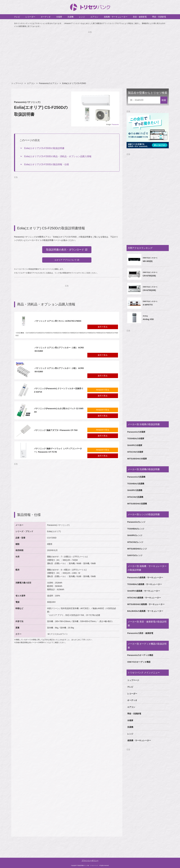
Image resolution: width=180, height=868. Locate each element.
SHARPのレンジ (135, 535)
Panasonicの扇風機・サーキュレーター (145, 577)
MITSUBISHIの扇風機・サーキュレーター (146, 604)
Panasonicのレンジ (136, 522)
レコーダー (30, 17)
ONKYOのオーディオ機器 (139, 662)
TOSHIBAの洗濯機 (136, 484)
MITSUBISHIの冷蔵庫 (137, 459)
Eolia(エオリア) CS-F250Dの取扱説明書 (44, 148)
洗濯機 (70, 17)
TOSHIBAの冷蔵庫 (136, 439)
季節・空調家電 (159, 17)
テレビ (17, 17)
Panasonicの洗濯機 (136, 477)
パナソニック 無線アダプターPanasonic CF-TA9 (56, 430)
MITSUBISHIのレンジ (137, 549)
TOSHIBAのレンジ (136, 529)
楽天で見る (103, 327)
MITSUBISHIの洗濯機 (137, 504)
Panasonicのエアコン (49, 83)
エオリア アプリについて (66, 260)
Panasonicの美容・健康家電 (140, 633)
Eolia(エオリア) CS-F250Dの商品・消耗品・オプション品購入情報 (58, 156)
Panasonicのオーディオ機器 (140, 655)
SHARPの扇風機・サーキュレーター (144, 591)
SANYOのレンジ (135, 555)
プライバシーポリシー (90, 861)
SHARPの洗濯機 (135, 490)
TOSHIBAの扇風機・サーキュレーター (145, 584)
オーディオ (46, 17)
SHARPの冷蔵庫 (135, 445)
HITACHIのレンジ (135, 542)
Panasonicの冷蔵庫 (136, 432)
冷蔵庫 (59, 17)
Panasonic (115, 124)
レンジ (82, 17)
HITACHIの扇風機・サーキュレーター (144, 598)
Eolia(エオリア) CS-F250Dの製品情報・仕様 (47, 164)
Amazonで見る (103, 390)
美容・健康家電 (140, 17)
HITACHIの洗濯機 (135, 497)
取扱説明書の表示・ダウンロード (65, 250)
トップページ (17, 83)
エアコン (94, 17)
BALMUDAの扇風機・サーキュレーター (145, 611)
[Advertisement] (90, 53)
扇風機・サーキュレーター (116, 17)
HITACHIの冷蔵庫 (135, 452)
